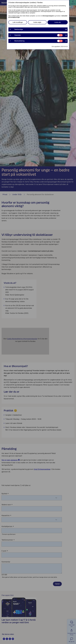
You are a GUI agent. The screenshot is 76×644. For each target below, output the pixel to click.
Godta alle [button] (58, 22)
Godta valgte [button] (37, 22)
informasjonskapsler (48, 16)
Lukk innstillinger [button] (18, 22)
